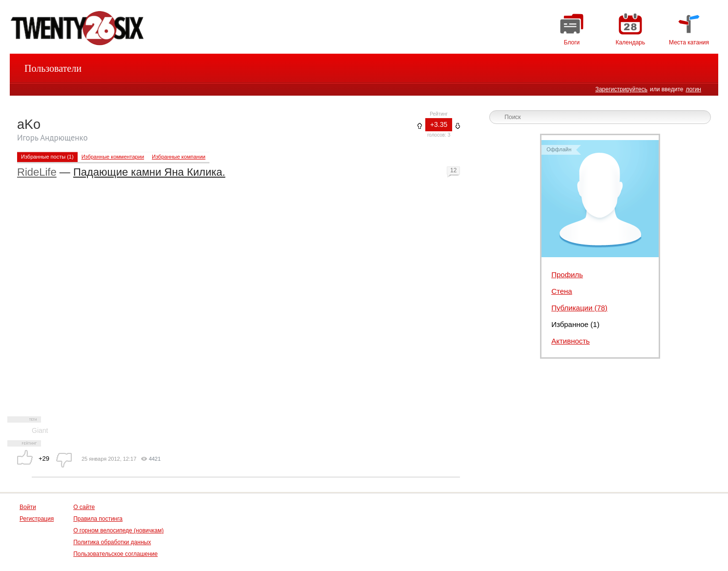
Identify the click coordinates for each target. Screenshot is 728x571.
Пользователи (53, 68)
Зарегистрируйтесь (621, 89)
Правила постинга (98, 519)
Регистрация (37, 519)
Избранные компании (179, 157)
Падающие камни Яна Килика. (149, 172)
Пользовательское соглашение (115, 554)
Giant (40, 430)
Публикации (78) (579, 308)
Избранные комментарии (113, 157)
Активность (571, 341)
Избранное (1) (575, 324)
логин (693, 89)
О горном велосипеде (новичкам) (118, 530)
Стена (562, 291)
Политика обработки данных (112, 542)
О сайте (84, 507)
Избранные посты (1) (47, 157)
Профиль (567, 275)
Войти (28, 507)
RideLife (37, 172)
